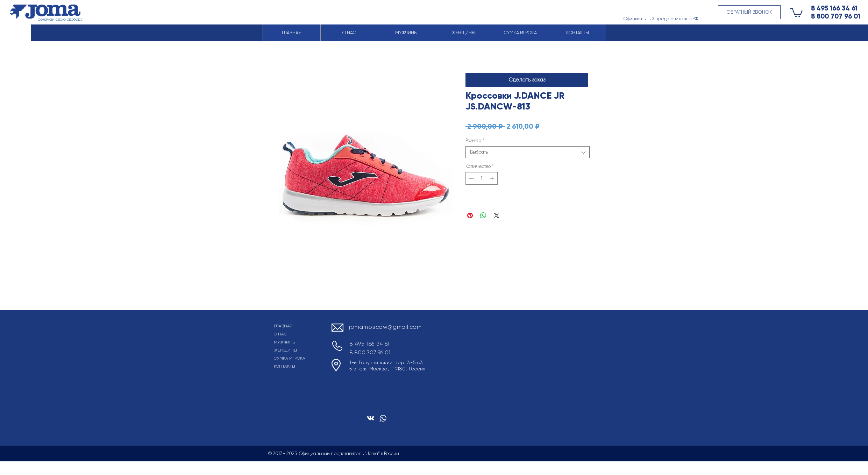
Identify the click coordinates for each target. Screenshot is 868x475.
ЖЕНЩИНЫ (285, 350)
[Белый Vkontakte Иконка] (371, 418)
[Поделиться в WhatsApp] (483, 215)
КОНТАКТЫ (284, 366)
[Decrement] (471, 178)
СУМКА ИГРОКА (290, 358)
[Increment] (493, 178)
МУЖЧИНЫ (285, 342)
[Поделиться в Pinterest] (470, 215)
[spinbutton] (482, 178)
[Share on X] (497, 215)
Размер (475, 140)
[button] (749, 12)
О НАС (280, 334)
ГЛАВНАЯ (283, 326)
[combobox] (528, 152)
